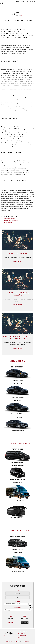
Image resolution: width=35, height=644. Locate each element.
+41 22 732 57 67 (21, 1)
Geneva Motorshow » (11, 219)
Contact (20, 637)
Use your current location (30, 604)
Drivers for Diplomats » (11, 221)
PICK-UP (17, 602)
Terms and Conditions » (13, 642)
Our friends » (25, 642)
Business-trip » (9, 223)
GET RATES (25, 623)
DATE (10, 616)
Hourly (17, 597)
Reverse (30, 610)
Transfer (18, 593)
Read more (17, 261)
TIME (25, 616)
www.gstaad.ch (29, 139)
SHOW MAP (10, 623)
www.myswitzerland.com (14, 139)
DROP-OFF (17, 608)
